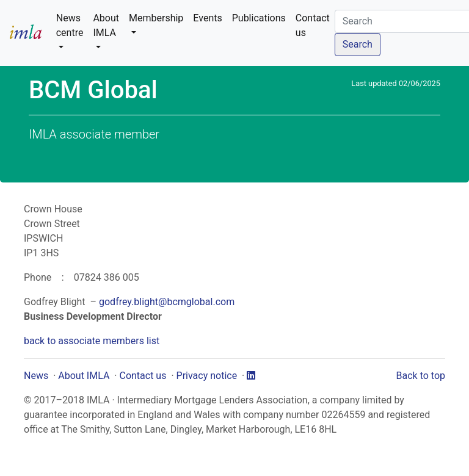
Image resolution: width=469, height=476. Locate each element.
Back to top (421, 376)
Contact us (313, 25)
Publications (259, 18)
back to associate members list (92, 341)
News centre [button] (70, 25)
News (36, 376)
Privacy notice (207, 376)
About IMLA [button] (106, 25)
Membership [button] (156, 18)
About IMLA (84, 376)
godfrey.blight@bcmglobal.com (167, 302)
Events (207, 18)
